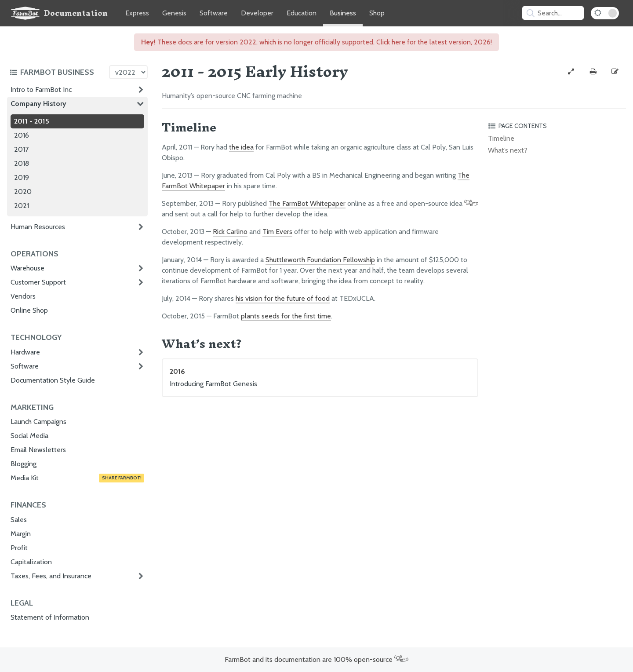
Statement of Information (50, 617)
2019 (22, 177)
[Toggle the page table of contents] (556, 126)
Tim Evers (277, 232)
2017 (21, 149)
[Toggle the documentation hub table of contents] (57, 72)
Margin (21, 534)
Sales (19, 520)
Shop (377, 13)
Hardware (25, 352)
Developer (257, 13)
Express (137, 13)
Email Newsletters (38, 450)
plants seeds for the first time (286, 316)
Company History (38, 104)
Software (214, 13)
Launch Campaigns (38, 422)
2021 (22, 206)
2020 (23, 192)
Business (343, 13)
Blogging (24, 464)
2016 (22, 135)
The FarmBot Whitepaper (307, 203)
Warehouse (27, 268)
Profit (19, 548)
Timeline (501, 138)
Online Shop (29, 310)
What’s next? (508, 150)
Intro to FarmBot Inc (41, 89)
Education (302, 13)
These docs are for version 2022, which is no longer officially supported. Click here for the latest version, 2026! (316, 42)
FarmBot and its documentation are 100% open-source (316, 659)
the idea (241, 147)
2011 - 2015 (32, 121)
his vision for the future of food (283, 298)
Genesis (174, 13)
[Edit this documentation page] (615, 72)
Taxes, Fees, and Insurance (51, 576)
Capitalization (31, 562)
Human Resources (38, 227)
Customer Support (38, 282)
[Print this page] (593, 72)
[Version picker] (128, 72)
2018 (22, 163)
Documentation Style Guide (53, 380)
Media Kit (77, 478)
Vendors (23, 296)
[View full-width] (571, 72)
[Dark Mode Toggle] (605, 13)
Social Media (29, 436)
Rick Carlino (230, 232)
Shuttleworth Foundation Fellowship (320, 260)
